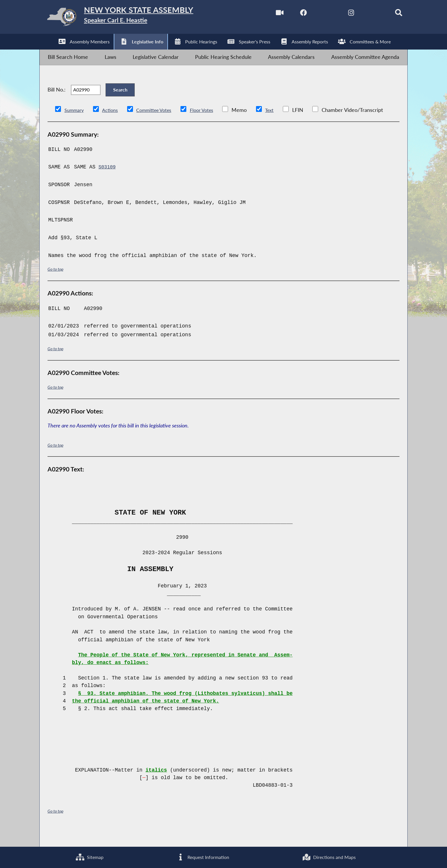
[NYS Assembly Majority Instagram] (340, 14)
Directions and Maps (328, 856)
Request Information (201, 856)
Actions (113, 125)
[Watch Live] (266, 14)
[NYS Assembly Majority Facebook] (291, 14)
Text (282, 125)
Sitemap (88, 856)
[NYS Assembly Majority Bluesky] (365, 14)
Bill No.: (57, 101)
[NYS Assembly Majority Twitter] (316, 14)
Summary (75, 125)
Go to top (56, 284)
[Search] (389, 14)
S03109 (108, 182)
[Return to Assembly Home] (132, 19)
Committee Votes (160, 125)
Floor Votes (212, 125)
